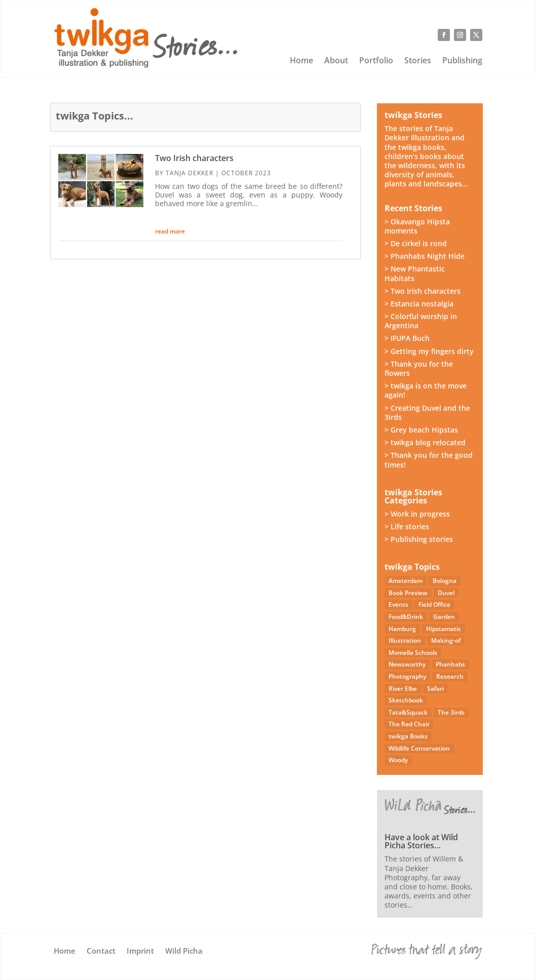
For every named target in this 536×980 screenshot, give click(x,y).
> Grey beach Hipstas (421, 430)
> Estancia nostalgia (419, 304)
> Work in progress (417, 514)
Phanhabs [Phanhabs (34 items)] (450, 664)
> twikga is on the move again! (426, 390)
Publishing (462, 61)
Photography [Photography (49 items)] (407, 676)
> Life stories (407, 526)
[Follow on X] (476, 35)
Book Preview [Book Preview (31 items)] (408, 593)
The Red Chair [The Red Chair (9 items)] (409, 724)
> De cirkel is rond (416, 243)
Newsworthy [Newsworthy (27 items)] (407, 664)
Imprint (140, 951)
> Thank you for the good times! (429, 460)
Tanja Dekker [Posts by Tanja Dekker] (189, 173)
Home (301, 61)
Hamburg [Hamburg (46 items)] (402, 629)
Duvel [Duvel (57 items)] (446, 593)
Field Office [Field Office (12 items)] (434, 604)
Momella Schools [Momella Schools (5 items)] (413, 653)
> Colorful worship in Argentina (421, 321)
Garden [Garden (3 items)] (444, 617)
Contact (101, 951)
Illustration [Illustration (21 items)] (405, 640)
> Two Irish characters (423, 291)
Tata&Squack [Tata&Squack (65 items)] (408, 712)
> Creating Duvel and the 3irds (427, 413)
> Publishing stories (419, 539)
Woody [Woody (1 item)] (398, 760)
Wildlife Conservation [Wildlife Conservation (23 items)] (419, 748)
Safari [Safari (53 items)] (435, 689)
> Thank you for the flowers (419, 368)
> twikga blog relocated (425, 442)
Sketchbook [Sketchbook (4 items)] (406, 700)
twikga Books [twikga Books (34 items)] (408, 736)
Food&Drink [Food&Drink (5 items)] (406, 617)
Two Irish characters (194, 158)
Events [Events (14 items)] (398, 604)
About (336, 61)
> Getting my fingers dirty (429, 351)
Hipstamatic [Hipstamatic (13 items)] (444, 629)
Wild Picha (184, 951)
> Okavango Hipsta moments (417, 226)
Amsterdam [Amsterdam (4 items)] (406, 581)
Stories (418, 61)
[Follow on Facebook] (444, 35)
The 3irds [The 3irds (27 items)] (451, 712)
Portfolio (376, 61)
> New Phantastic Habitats (415, 273)
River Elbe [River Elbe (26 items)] (403, 689)
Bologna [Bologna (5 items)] (445, 581)
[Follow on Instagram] (460, 35)
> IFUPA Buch (407, 338)
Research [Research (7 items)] (450, 676)
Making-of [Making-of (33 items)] (446, 640)
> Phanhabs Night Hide (425, 256)
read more (170, 231)
